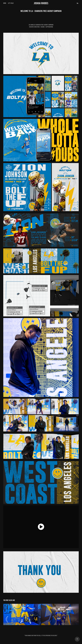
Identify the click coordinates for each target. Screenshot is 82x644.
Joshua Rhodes (41, 3)
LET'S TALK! (11, 3)
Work (5, 3)
